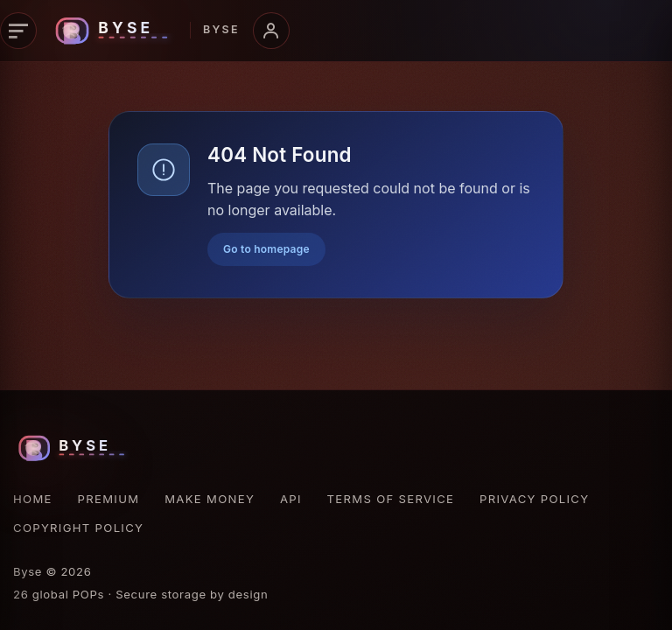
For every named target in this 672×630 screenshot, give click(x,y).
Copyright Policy (78, 528)
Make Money (210, 499)
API (291, 499)
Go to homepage (266, 249)
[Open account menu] (271, 31)
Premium (109, 499)
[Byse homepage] (144, 31)
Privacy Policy (534, 499)
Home (33, 499)
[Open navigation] (18, 31)
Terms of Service (391, 499)
